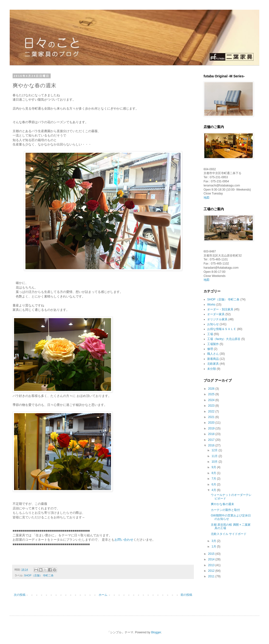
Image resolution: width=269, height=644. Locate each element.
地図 (206, 198)
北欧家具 (213, 364)
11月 (215, 456)
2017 (212, 440)
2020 (212, 423)
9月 (214, 467)
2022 (212, 411)
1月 (214, 547)
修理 (210, 349)
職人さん (213, 354)
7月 (214, 479)
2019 (212, 428)
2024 (212, 400)
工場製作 (213, 344)
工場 (210, 334)
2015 (212, 554)
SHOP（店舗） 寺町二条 (39, 575)
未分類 (212, 369)
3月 (214, 541)
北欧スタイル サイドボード (229, 534)
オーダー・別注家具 (220, 309)
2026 (212, 389)
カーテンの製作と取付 (225, 510)
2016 (212, 445)
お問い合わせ (124, 540)
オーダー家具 (216, 314)
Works (211, 305)
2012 (212, 571)
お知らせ (213, 324)
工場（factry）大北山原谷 (224, 339)
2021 (212, 417)
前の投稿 (186, 595)
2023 (212, 406)
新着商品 (213, 359)
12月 (215, 450)
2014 (212, 559)
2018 (212, 434)
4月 (214, 490)
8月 (214, 473)
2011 (212, 576)
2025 (212, 394)
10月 (215, 462)
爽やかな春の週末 (222, 504)
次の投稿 (20, 595)
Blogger (156, 632)
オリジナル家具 (217, 319)
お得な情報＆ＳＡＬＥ (222, 329)
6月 (214, 484)
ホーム (103, 595)
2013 (212, 565)
